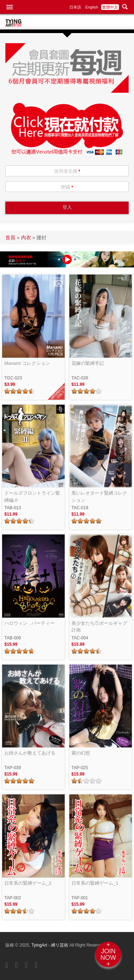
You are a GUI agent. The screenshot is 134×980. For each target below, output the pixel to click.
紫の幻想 (81, 753)
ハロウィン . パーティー (29, 623)
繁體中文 (110, 7)
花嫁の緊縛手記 (88, 363)
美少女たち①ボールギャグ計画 (99, 627)
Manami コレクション (27, 363)
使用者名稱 (67, 171)
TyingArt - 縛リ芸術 (50, 945)
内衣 (26, 238)
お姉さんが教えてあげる (30, 753)
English (92, 7)
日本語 (75, 7)
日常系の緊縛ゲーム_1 (95, 883)
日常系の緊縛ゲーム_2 (28, 883)
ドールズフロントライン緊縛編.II (32, 497)
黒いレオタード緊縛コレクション (99, 497)
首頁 (10, 238)
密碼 (67, 187)
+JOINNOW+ (108, 954)
